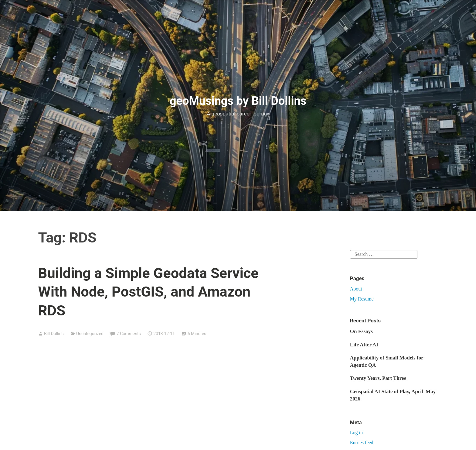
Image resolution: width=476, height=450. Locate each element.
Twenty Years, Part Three (378, 378)
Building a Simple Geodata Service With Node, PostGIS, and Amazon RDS (148, 292)
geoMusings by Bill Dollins (238, 101)
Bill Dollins (54, 334)
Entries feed (362, 443)
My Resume (362, 299)
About (356, 289)
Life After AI (364, 345)
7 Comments (129, 334)
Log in (356, 433)
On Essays (361, 331)
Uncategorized (90, 334)
